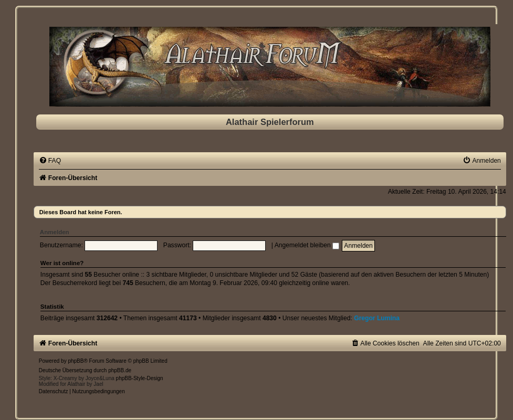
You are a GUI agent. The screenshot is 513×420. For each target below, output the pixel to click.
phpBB (76, 361)
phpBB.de (120, 370)
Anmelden (55, 232)
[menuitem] (50, 161)
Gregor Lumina (377, 318)
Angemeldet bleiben (307, 245)
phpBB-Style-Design (140, 378)
